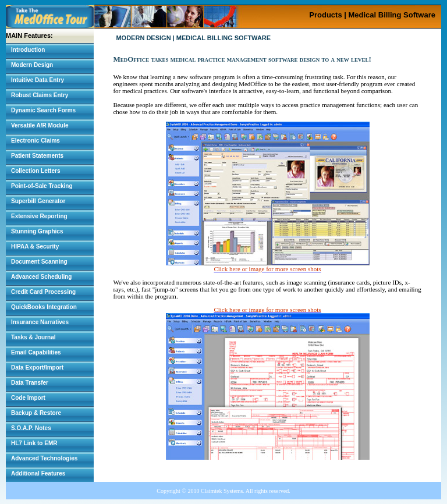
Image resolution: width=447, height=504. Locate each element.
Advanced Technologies (44, 458)
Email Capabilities (36, 352)
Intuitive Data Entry (38, 80)
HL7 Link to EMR (34, 443)
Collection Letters (36, 171)
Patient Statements (37, 156)
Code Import (28, 398)
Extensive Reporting (39, 216)
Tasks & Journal (33, 337)
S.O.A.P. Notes (31, 428)
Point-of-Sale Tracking (42, 186)
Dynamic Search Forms (43, 110)
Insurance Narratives (40, 322)
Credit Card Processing (43, 292)
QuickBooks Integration (44, 307)
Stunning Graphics (37, 231)
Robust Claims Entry (40, 95)
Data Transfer (30, 383)
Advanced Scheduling (41, 277)
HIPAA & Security (35, 246)
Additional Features (38, 473)
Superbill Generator (38, 201)
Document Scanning (39, 262)
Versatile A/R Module (40, 125)
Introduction (28, 50)
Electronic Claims (36, 141)
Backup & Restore (36, 413)
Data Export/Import (37, 368)
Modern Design (32, 65)
